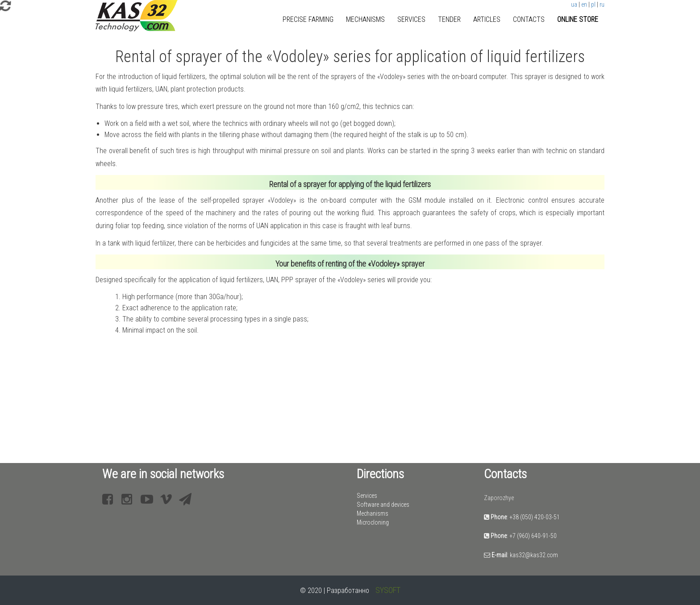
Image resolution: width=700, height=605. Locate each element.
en (584, 4)
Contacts (529, 19)
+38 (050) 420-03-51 (535, 517)
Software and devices (383, 505)
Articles (487, 19)
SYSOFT (388, 590)
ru (602, 4)
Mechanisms (365, 19)
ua (574, 4)
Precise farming (308, 19)
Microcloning (373, 522)
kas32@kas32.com (534, 555)
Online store (578, 19)
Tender (449, 19)
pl (593, 4)
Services (411, 19)
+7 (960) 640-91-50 (533, 536)
